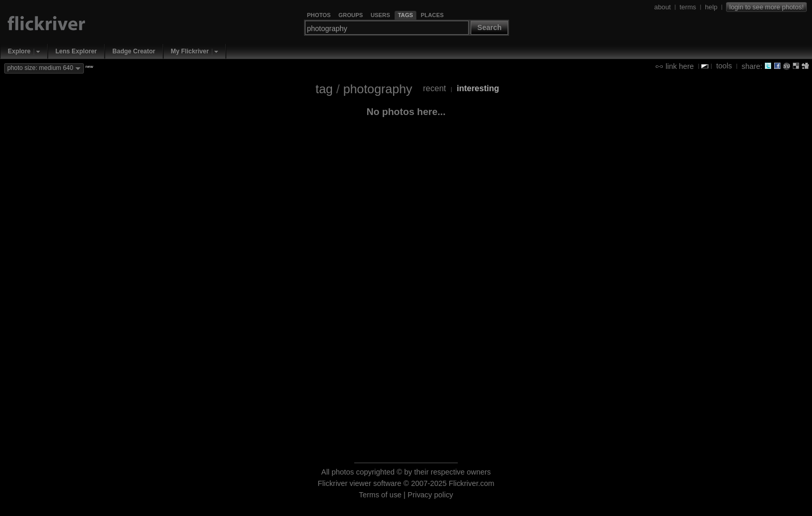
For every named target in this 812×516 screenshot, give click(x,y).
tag (324, 89)
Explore (19, 51)
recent (434, 88)
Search (490, 27)
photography (378, 89)
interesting (478, 88)
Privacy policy (430, 495)
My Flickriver (190, 51)
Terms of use (380, 495)
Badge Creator (134, 51)
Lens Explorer (76, 51)
